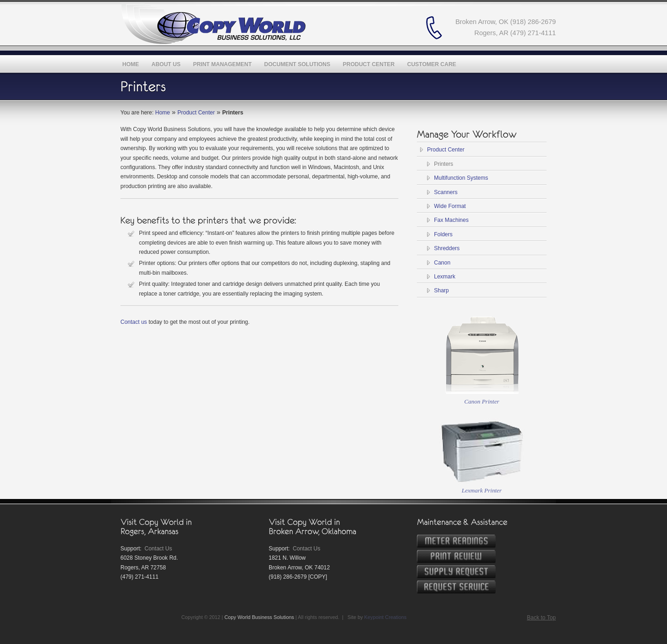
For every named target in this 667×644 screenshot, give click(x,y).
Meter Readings (456, 541)
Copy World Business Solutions (259, 617)
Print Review (456, 556)
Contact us (134, 322)
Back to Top (541, 618)
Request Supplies (456, 572)
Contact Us (158, 549)
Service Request (456, 587)
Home (163, 113)
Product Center (196, 113)
